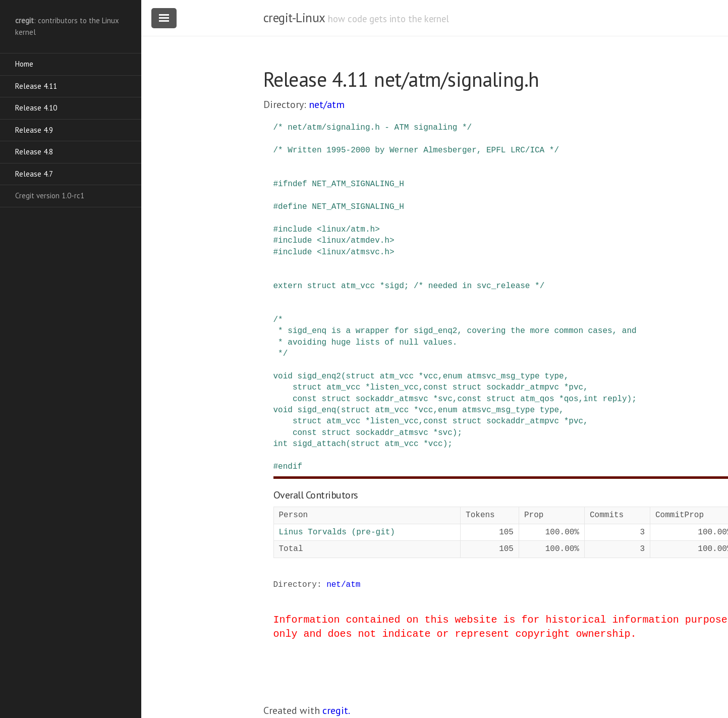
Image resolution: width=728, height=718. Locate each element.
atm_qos (537, 399)
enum (453, 376)
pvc (576, 388)
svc (445, 399)
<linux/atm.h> (348, 230)
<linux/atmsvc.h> (356, 252)
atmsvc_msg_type (503, 376)
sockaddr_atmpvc (523, 388)
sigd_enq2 (319, 376)
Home (24, 64)
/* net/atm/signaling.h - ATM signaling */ (373, 128)
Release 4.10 (36, 108)
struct (322, 286)
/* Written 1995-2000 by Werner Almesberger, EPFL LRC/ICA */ (416, 150)
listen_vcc (395, 388)
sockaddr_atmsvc (392, 399)
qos (571, 399)
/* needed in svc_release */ (479, 286)
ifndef (293, 184)
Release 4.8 (34, 152)
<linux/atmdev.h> (356, 241)
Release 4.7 (34, 174)
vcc (431, 376)
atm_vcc (358, 286)
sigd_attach (319, 444)
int (591, 399)
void (283, 376)
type (554, 376)
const (435, 388)
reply (615, 399)
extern (288, 286)
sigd (394, 286)
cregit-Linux (294, 18)
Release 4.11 (36, 86)
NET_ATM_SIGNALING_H (358, 184)
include (295, 230)
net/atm (327, 104)
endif (290, 467)
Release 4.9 (34, 130)
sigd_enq (317, 410)
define (293, 207)
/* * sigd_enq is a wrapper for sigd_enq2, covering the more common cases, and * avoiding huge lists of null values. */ (455, 337)
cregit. (336, 710)
